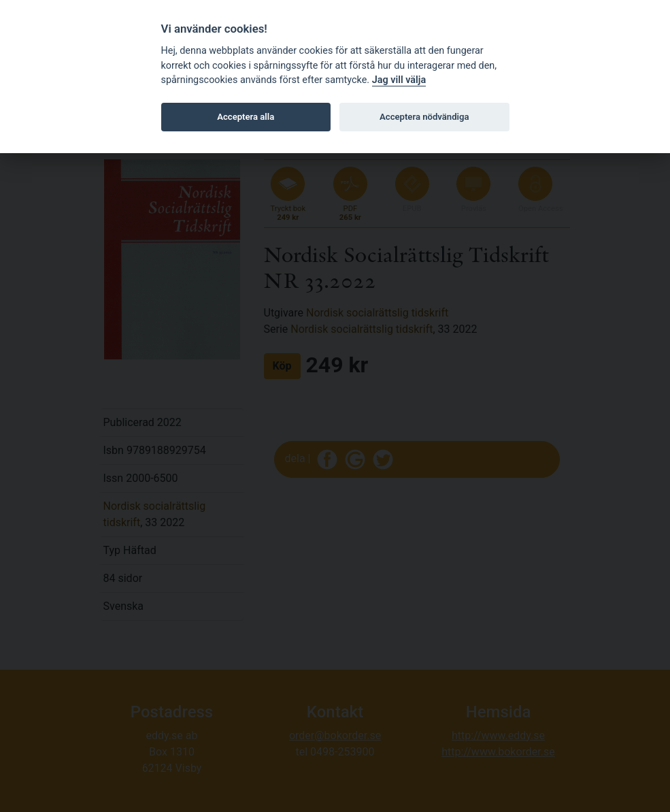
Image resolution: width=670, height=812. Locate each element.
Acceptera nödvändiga (424, 117)
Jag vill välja (399, 80)
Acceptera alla (246, 117)
